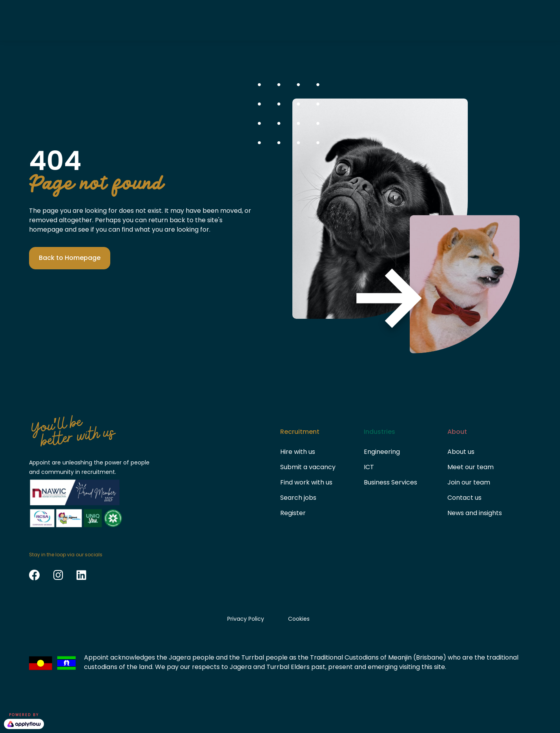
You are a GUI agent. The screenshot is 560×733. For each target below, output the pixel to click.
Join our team (469, 482)
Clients (174, 20)
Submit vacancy (435, 20)
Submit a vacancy (308, 467)
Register (293, 513)
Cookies (299, 619)
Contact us (464, 498)
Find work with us (306, 482)
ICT (369, 467)
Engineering (382, 452)
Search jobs (298, 498)
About (330, 20)
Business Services (390, 482)
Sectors (285, 20)
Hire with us (298, 452)
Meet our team (471, 467)
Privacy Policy (246, 619)
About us (461, 452)
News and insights (475, 513)
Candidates (229, 20)
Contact (377, 20)
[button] (70, 258)
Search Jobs (503, 20)
